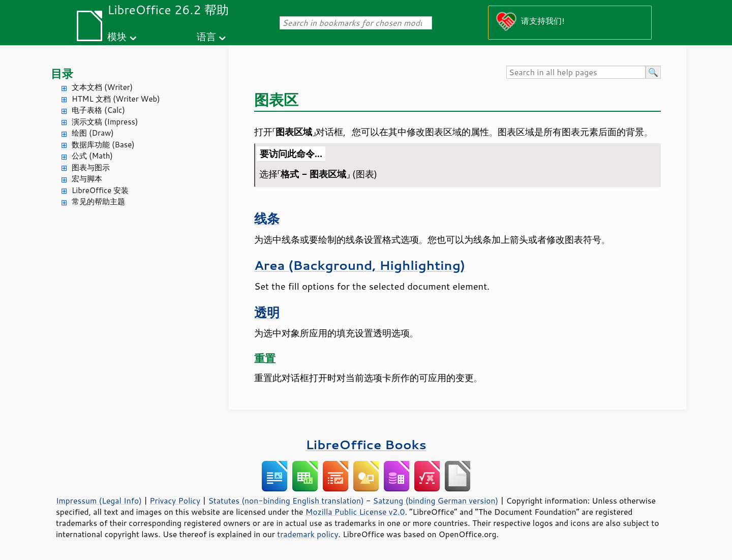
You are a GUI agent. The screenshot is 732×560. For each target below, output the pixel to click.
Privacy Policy (175, 501)
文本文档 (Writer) (102, 87)
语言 (206, 36)
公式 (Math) (92, 156)
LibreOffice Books (366, 444)
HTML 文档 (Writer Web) (116, 99)
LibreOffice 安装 (100, 190)
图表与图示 (91, 167)
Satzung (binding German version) (436, 501)
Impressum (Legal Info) (99, 501)
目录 (62, 73)
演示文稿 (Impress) (105, 122)
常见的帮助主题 (98, 201)
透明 (267, 312)
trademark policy (308, 534)
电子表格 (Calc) (98, 110)
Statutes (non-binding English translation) (286, 501)
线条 (267, 218)
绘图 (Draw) (93, 133)
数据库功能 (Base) (103, 145)
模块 (117, 36)
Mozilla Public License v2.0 (355, 512)
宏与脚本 (87, 179)
